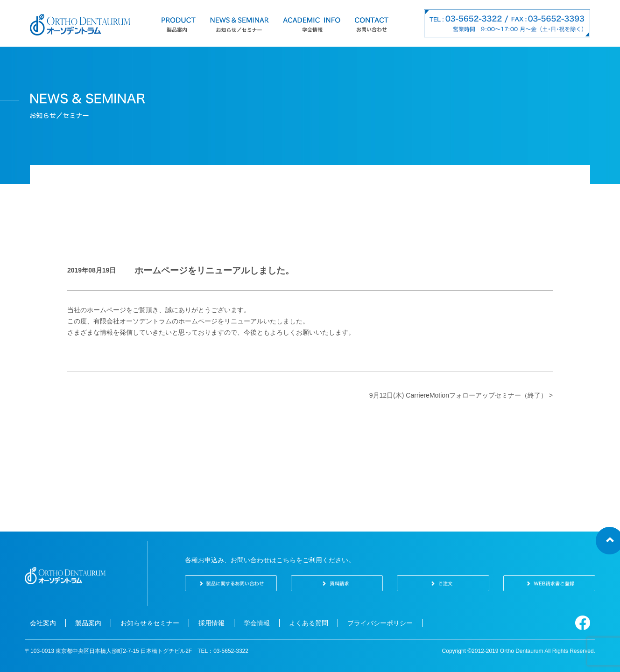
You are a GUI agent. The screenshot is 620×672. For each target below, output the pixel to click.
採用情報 (211, 623)
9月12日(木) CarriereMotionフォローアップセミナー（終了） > (461, 395)
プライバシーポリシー (380, 623)
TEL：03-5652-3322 (223, 651)
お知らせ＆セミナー (150, 623)
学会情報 (257, 623)
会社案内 (43, 623)
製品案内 (88, 623)
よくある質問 (309, 623)
